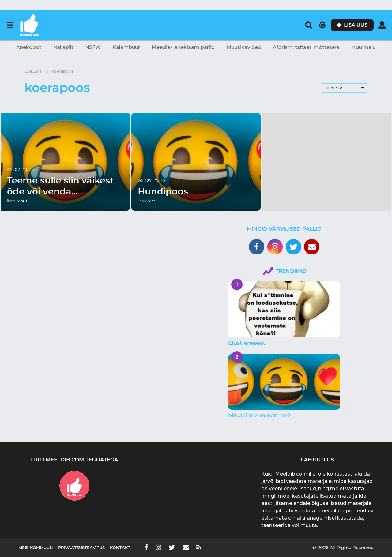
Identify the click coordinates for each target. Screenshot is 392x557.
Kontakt (120, 548)
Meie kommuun (36, 548)
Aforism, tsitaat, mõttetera (306, 47)
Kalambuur (126, 47)
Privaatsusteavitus (81, 548)
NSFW (93, 47)
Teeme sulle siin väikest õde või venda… (63, 186)
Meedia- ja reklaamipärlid (183, 47)
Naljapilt (63, 47)
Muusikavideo (244, 47)
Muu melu (363, 47)
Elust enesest (247, 343)
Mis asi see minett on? (259, 416)
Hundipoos (164, 191)
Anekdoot (29, 47)
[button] (10, 25)
